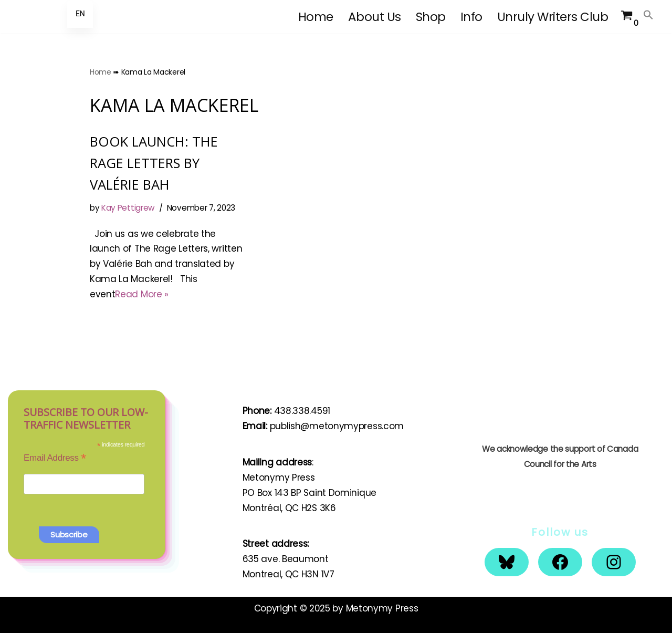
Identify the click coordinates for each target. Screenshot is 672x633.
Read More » (142, 294)
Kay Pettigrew (128, 208)
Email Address (55, 458)
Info (471, 17)
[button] (648, 15)
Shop (431, 17)
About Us (375, 17)
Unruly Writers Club (553, 17)
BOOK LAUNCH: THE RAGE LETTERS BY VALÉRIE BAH (154, 163)
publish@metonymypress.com (337, 426)
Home (316, 17)
